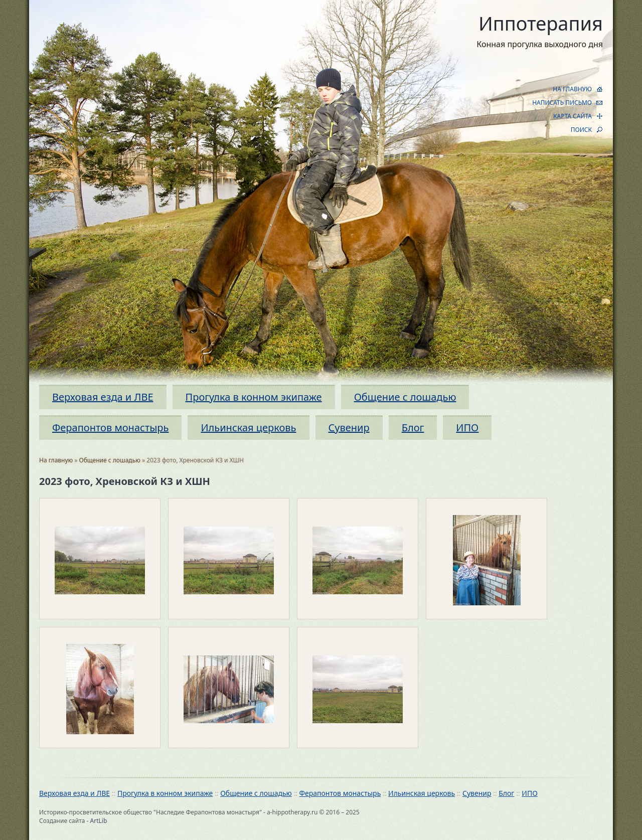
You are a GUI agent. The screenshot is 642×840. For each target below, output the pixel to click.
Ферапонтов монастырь (110, 428)
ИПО (467, 428)
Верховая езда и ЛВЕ (103, 397)
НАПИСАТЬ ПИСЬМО (562, 103)
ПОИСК (581, 130)
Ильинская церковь (248, 428)
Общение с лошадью (405, 397)
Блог (413, 428)
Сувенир (349, 428)
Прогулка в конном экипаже (254, 397)
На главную (56, 460)
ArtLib (99, 821)
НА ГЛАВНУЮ (572, 89)
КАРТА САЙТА (573, 116)
